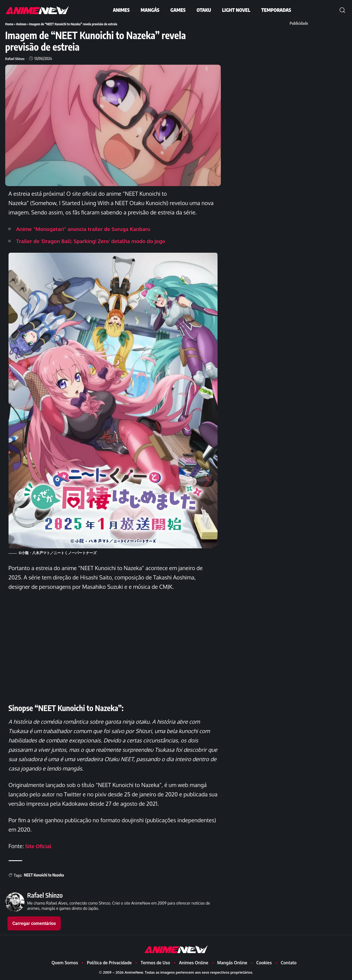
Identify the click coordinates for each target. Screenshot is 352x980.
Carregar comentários (34, 923)
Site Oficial (39, 846)
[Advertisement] (302, 67)
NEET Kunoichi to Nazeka (44, 875)
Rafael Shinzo (15, 58)
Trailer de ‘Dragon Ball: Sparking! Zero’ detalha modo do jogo (96, 241)
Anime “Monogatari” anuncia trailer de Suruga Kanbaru (88, 228)
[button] (342, 10)
